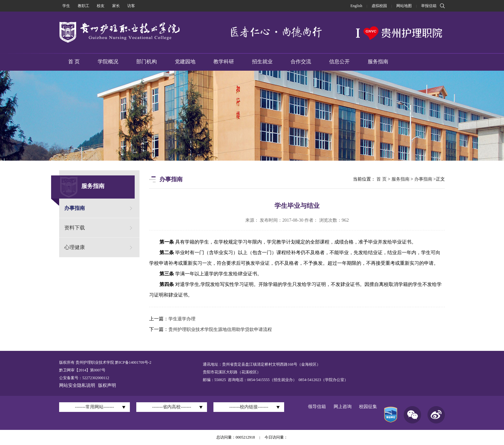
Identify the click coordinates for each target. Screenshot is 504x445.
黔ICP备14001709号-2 (133, 362)
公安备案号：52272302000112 (84, 378)
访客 (131, 6)
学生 (66, 6)
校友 (101, 6)
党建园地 (185, 62)
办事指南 (75, 208)
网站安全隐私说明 (77, 385)
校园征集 (368, 407)
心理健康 (75, 247)
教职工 (84, 6)
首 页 (74, 62)
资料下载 (75, 228)
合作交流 (301, 62)
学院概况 (108, 62)
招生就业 (262, 62)
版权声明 (107, 385)
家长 (116, 6)
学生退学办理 (182, 319)
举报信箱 (429, 6)
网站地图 (404, 6)
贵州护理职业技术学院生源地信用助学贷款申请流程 (220, 329)
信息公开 (339, 62)
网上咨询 (343, 407)
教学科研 (224, 62)
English (356, 6)
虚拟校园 (379, 6)
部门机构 (147, 62)
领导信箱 (317, 407)
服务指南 (378, 62)
